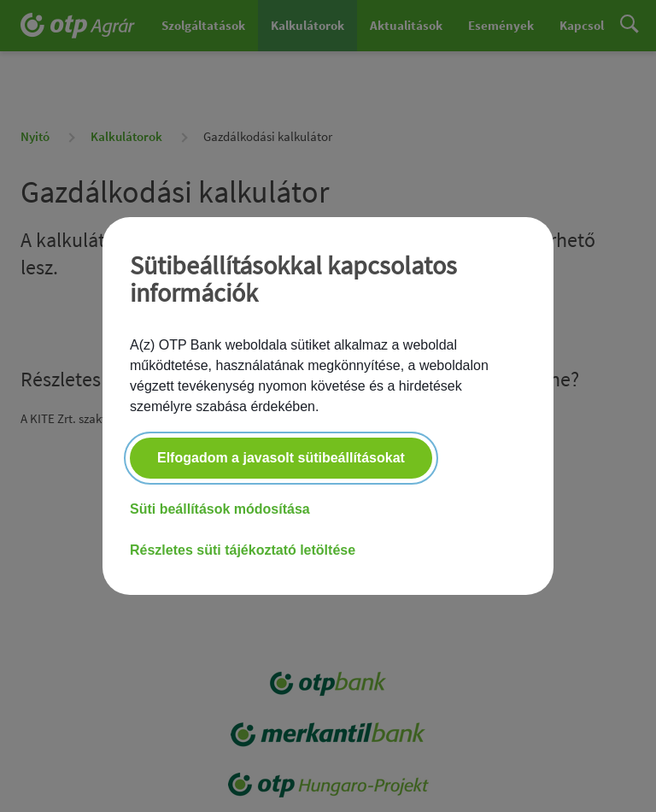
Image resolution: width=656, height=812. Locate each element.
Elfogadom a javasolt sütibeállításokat (281, 458)
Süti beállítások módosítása (220, 509)
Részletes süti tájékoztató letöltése (243, 550)
